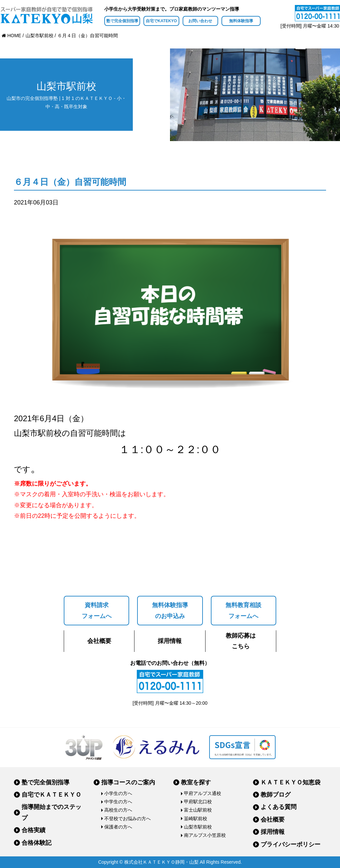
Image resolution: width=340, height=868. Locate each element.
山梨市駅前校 (198, 827)
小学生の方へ (118, 793)
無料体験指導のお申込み (170, 610)
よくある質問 (279, 807)
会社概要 (99, 641)
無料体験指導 (241, 21)
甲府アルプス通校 (203, 793)
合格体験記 (37, 843)
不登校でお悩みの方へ (127, 819)
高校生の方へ (118, 810)
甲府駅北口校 (198, 802)
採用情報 (170, 641)
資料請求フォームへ (97, 610)
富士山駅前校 (198, 810)
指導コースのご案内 (128, 782)
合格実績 (34, 830)
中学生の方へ (118, 802)
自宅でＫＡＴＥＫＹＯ (51, 795)
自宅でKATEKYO (161, 21)
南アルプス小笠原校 (205, 835)
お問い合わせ (200, 21)
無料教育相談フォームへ (243, 610)
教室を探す (196, 782)
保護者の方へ (118, 827)
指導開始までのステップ (51, 812)
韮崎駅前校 (196, 819)
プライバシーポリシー (291, 844)
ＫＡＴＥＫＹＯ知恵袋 (291, 782)
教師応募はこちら (241, 641)
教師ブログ (276, 795)
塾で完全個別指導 (122, 21)
